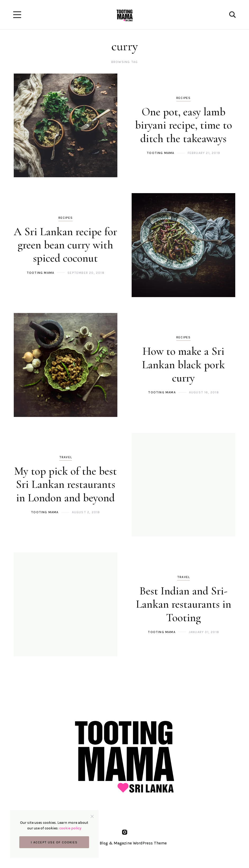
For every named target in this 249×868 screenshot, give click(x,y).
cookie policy (71, 828)
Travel (66, 457)
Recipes (183, 98)
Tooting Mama (160, 153)
